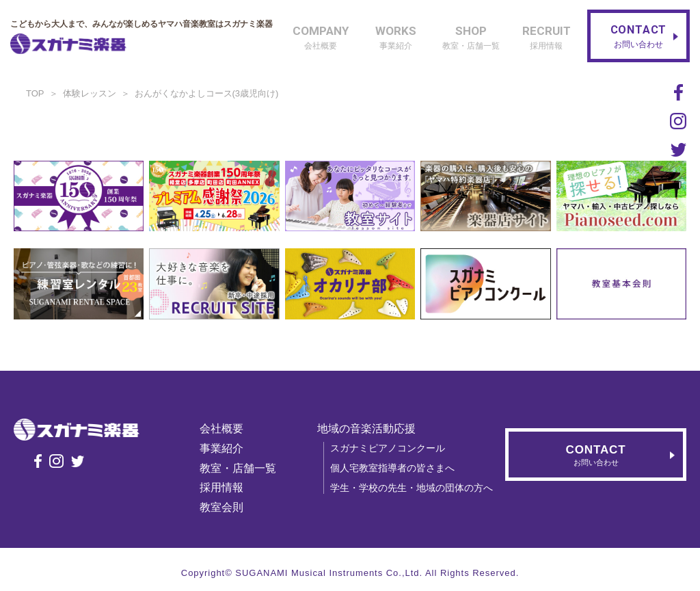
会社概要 (224, 429)
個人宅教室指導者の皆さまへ (394, 468)
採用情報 (224, 487)
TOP (35, 93)
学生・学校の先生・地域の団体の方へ (414, 488)
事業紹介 (224, 448)
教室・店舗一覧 (240, 468)
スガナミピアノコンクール (390, 448)
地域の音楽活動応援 (368, 429)
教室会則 (224, 507)
